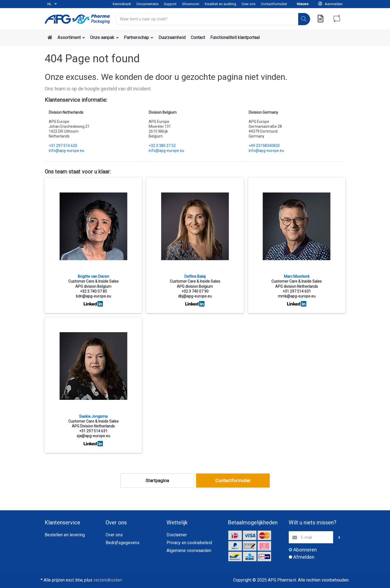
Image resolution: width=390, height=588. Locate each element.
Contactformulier (274, 4)
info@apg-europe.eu (66, 151)
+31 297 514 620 (63, 146)
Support (170, 4)
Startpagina (157, 481)
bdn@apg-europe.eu (93, 296)
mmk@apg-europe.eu (297, 296)
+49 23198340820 (264, 146)
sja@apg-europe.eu (93, 436)
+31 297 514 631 (297, 291)
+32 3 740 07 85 (93, 291)
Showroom (191, 4)
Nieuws (303, 4)
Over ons (248, 4)
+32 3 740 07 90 (195, 291)
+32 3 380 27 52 (162, 146)
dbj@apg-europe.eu (195, 296)
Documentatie (147, 4)
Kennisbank (122, 4)
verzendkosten (108, 580)
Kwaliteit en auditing (220, 4)
